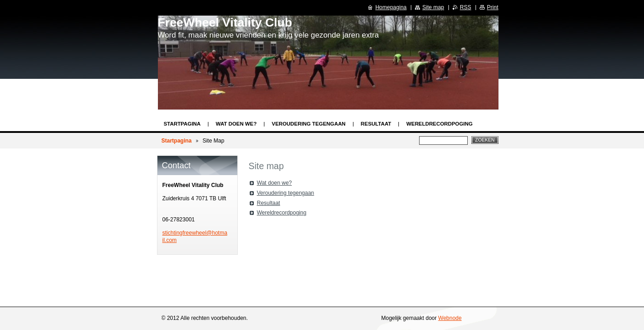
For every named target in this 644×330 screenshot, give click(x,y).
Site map (433, 7)
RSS (466, 7)
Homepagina (391, 7)
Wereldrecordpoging (439, 124)
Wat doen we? (236, 124)
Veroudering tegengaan (309, 124)
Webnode (450, 318)
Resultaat (376, 124)
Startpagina (182, 124)
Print (493, 7)
